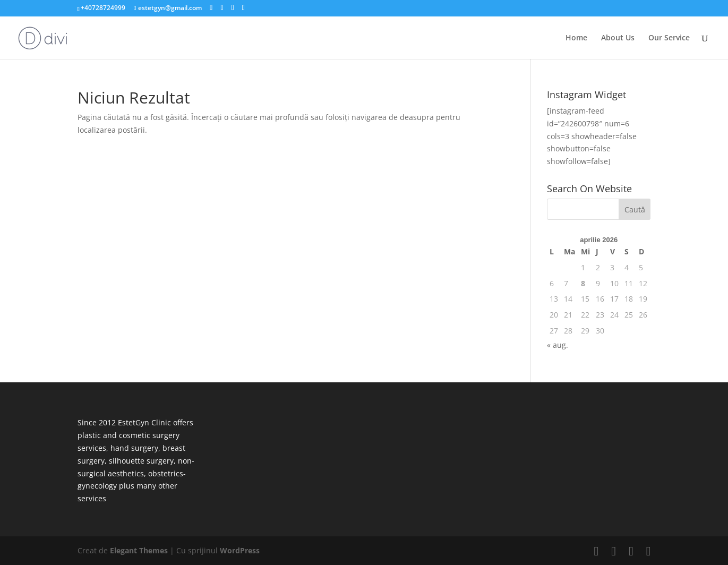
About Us (618, 38)
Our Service (669, 38)
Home (576, 38)
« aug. (558, 345)
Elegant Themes (139, 550)
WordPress (240, 550)
